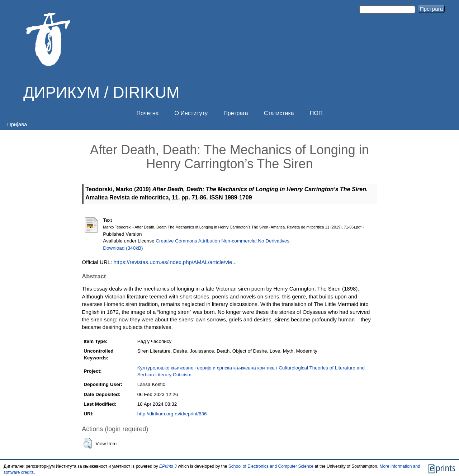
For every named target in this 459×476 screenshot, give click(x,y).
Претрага (236, 113)
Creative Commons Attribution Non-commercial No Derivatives (223, 241)
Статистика (279, 113)
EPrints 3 (168, 466)
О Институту (191, 113)
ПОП (316, 113)
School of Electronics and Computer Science (271, 466)
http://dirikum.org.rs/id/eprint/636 (172, 414)
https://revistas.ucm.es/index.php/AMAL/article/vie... (175, 262)
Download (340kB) (123, 248)
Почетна (148, 113)
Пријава (17, 124)
